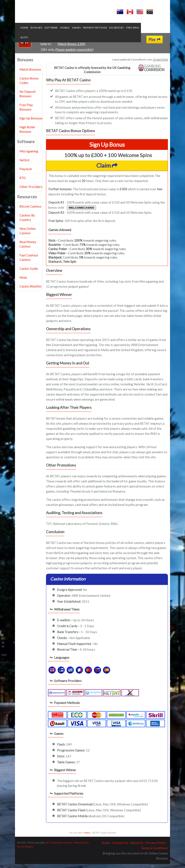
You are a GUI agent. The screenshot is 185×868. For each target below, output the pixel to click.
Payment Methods (95, 32)
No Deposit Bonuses (28, 98)
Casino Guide (29, 272)
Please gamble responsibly (74, 53)
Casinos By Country (27, 221)
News (23, 281)
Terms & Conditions (154, 852)
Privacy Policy (156, 847)
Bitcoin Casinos (30, 210)
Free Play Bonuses (26, 111)
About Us (137, 847)
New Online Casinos (28, 235)
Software (51, 32)
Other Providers (31, 191)
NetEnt (24, 164)
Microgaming (29, 155)
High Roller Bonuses (27, 133)
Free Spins (133, 32)
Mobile (65, 32)
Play (155, 44)
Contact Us (120, 847)
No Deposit (117, 32)
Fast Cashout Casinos (29, 261)
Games (76, 32)
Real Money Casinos (28, 248)
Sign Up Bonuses (31, 122)
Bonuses (36, 32)
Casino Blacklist (31, 290)
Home (24, 32)
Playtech (26, 173)
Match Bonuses (30, 73)
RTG (23, 182)
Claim (107, 169)
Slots (145, 32)
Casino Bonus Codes (29, 84)
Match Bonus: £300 (71, 48)
